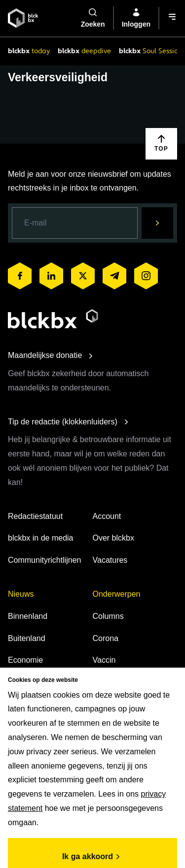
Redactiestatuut (35, 516)
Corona (106, 638)
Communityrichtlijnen (45, 560)
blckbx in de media (41, 538)
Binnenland (28, 616)
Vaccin (104, 660)
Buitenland (27, 638)
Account (107, 516)
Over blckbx (113, 538)
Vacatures (110, 560)
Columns (108, 616)
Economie (25, 660)
